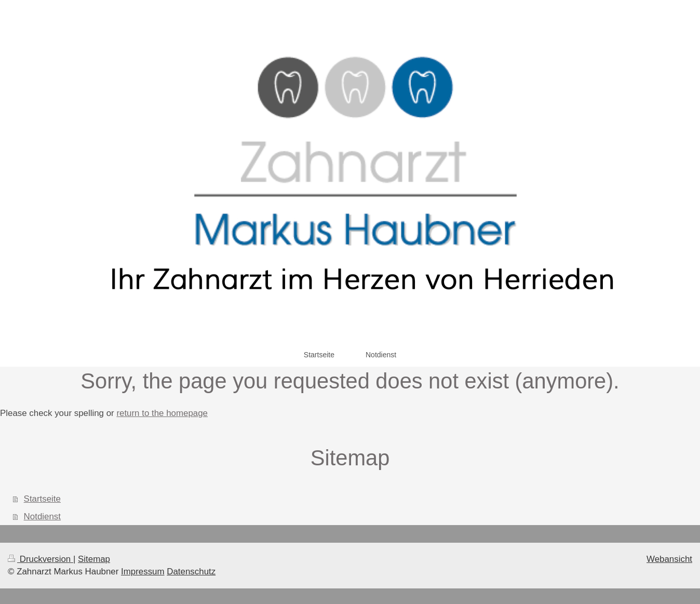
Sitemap (94, 559)
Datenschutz (191, 572)
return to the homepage (162, 413)
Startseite (42, 499)
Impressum (143, 572)
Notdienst (42, 516)
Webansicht (669, 559)
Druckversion (41, 559)
